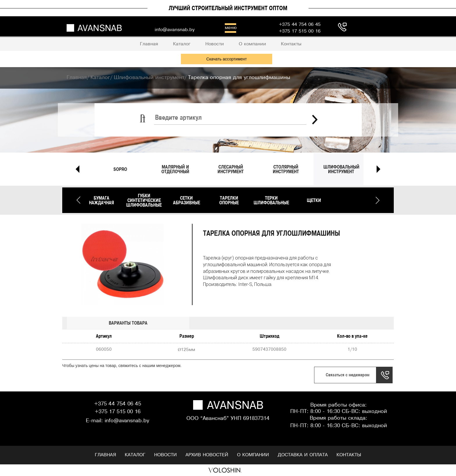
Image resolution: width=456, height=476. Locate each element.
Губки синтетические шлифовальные (144, 200)
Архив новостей (207, 455)
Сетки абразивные (187, 200)
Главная (105, 455)
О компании (253, 455)
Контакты (349, 455)
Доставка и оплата (303, 455)
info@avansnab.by (127, 421)
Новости (165, 455)
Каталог (135, 455)
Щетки (314, 200)
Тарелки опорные (229, 200)
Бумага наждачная (101, 200)
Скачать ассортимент (226, 59)
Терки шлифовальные (271, 200)
